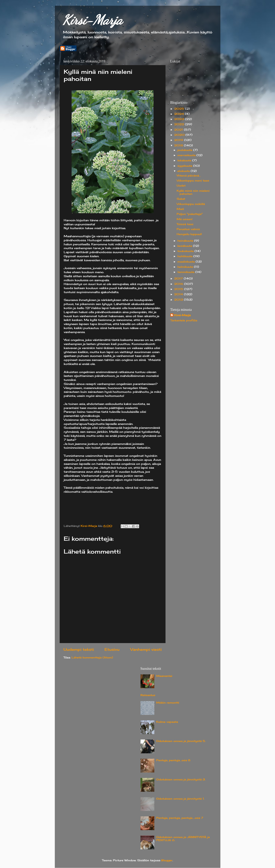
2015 (179, 289)
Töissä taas (185, 224)
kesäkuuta (185, 246)
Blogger (167, 860)
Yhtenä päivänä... (189, 176)
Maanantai (164, 676)
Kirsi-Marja (92, 20)
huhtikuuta (185, 256)
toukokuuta (186, 251)
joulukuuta (185, 150)
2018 (179, 145)
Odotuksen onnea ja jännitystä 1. (180, 799)
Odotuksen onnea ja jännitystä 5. (181, 741)
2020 (180, 135)
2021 (179, 130)
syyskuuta (185, 166)
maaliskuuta (187, 262)
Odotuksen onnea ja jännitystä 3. (181, 779)
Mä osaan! (185, 219)
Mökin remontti (168, 703)
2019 (179, 140)
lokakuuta (185, 160)
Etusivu (112, 649)
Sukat (181, 199)
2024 (180, 114)
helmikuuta (186, 267)
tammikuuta (186, 272)
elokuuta (184, 171)
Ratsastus (148, 695)
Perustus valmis (188, 229)
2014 (179, 294)
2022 (180, 124)
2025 (180, 109)
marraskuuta (187, 155)
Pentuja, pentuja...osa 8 (173, 760)
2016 (179, 284)
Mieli (180, 209)
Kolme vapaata (167, 722)
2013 (179, 300)
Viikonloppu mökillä (191, 204)
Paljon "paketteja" (190, 214)
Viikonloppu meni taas (193, 181)
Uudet (181, 186)
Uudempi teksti (79, 649)
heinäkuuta (186, 241)
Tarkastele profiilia (184, 320)
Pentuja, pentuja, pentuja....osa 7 (180, 818)
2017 (179, 279)
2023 (180, 119)
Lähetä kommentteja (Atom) (92, 657)
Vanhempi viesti (146, 649)
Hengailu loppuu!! (189, 234)
